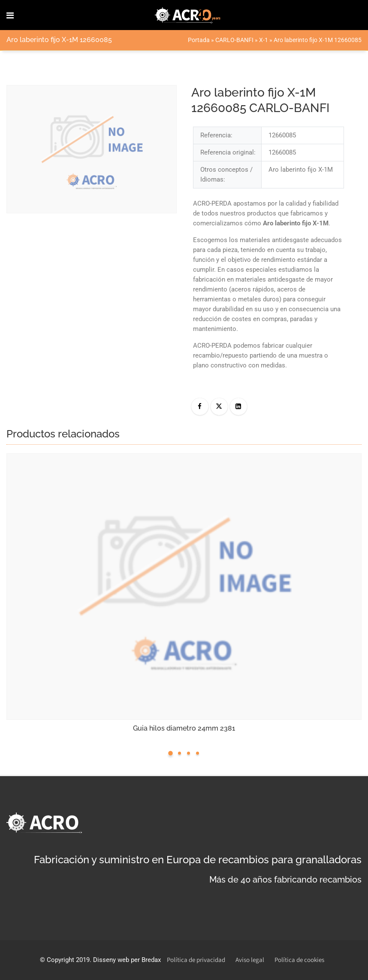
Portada (199, 40)
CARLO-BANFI (234, 40)
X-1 (264, 40)
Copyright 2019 (68, 960)
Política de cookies (299, 960)
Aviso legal (250, 960)
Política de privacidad (196, 960)
